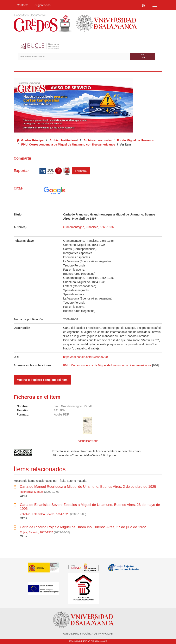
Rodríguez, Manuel (32, 492)
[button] (143, 5)
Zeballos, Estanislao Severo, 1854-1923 (45, 514)
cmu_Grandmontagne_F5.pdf (73, 406)
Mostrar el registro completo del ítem (42, 380)
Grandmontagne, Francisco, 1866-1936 (88, 227)
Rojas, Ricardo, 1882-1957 (36, 532)
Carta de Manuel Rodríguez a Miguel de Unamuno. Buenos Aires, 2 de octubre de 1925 (88, 487)
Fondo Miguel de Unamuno (136, 140)
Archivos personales (98, 140)
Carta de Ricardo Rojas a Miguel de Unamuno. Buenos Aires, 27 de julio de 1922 (83, 527)
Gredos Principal (33, 140)
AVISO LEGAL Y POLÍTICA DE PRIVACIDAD (88, 634)
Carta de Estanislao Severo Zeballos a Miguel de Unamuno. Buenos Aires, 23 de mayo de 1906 (90, 507)
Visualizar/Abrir (88, 441)
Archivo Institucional (64, 140)
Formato (81, 171)
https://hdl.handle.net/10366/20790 (86, 357)
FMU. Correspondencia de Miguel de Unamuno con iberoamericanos (68, 144)
